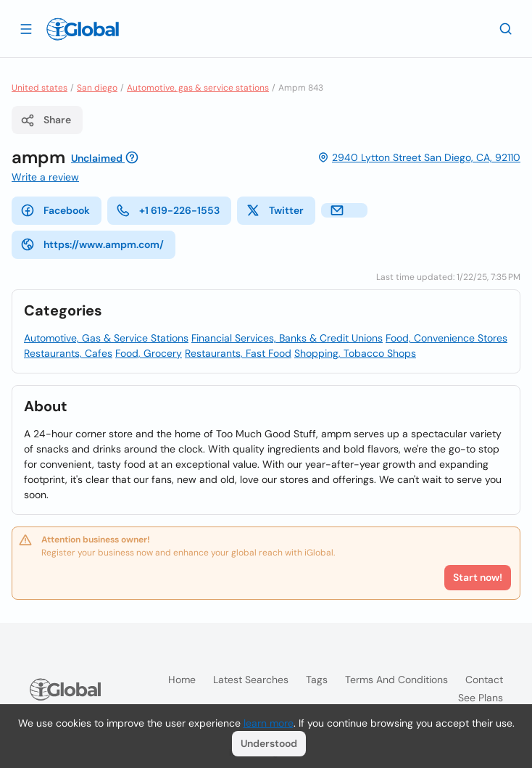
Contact (484, 680)
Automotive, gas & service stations (198, 88)
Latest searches (251, 680)
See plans (481, 698)
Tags (317, 680)
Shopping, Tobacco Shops (355, 353)
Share (46, 120)
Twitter (275, 210)
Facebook (55, 210)
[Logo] (83, 29)
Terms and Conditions (396, 680)
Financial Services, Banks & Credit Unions (287, 338)
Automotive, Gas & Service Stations (106, 338)
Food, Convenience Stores (446, 338)
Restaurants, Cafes (68, 353)
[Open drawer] (26, 28)
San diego (97, 88)
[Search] (506, 28)
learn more (269, 723)
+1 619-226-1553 (168, 210)
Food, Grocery (149, 353)
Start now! (478, 577)
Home (182, 680)
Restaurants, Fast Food (238, 353)
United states (40, 88)
